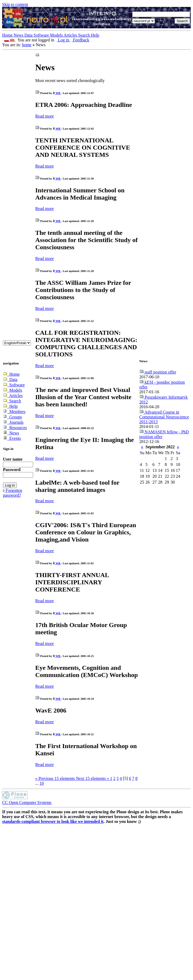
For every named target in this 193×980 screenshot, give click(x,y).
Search (85, 35)
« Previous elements (56, 778)
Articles (71, 35)
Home (8, 35)
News (19, 35)
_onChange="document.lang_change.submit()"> (17, 343)
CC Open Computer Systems (27, 802)
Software (42, 35)
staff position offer (158, 372)
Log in (63, 40)
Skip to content (15, 4)
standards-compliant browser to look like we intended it (53, 821)
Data (29, 35)
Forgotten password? (13, 493)
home (27, 45)
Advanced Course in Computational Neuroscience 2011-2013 (164, 417)
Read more (45, 116)
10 (42, 783)
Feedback (80, 40)
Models (57, 35)
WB (57, 93)
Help (95, 35)
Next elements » (93, 778)
